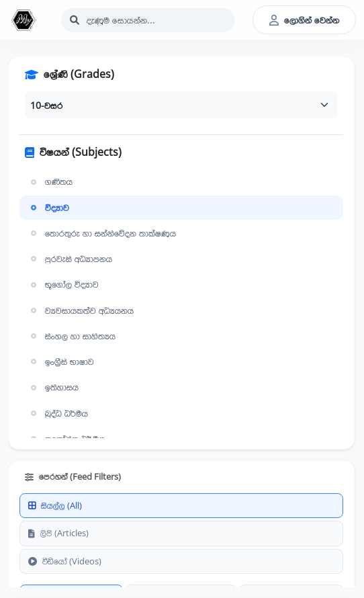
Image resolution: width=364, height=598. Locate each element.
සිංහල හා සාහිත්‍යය (72, 336)
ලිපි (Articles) (58, 533)
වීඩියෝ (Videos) (65, 561)
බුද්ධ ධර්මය (58, 413)
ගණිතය (50, 181)
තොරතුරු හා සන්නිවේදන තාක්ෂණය (102, 233)
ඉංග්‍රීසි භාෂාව (61, 361)
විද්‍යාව (48, 208)
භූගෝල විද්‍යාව (63, 284)
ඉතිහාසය (53, 387)
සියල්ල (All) (55, 505)
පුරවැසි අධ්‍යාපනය (70, 259)
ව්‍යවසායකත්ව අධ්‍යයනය (81, 310)
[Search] (148, 20)
